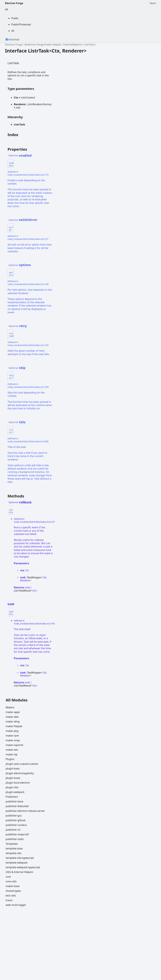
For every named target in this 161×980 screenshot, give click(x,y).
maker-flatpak (14, 726)
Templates (12, 844)
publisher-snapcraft (17, 834)
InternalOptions (73, 45)
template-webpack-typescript (23, 867)
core (8, 877)
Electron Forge (14, 3)
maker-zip (12, 754)
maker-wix (12, 750)
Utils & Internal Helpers (19, 872)
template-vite (14, 853)
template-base (14, 848)
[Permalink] (34, 156)
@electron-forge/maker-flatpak (43, 45)
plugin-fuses (13, 778)
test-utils (11, 895)
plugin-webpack (15, 792)
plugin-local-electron (18, 783)
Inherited (14, 40)
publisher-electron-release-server (25, 811)
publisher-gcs (14, 816)
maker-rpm (12, 736)
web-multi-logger (16, 905)
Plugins (10, 759)
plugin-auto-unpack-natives (22, 764)
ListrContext (28, 97)
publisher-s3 (13, 830)
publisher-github (16, 820)
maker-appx (13, 712)
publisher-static (15, 839)
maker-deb (12, 717)
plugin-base (13, 769)
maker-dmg (13, 721)
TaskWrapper (34, 577)
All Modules (17, 700)
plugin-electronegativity (20, 773)
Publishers (12, 797)
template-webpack (17, 863)
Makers (10, 707)
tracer (9, 900)
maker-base (13, 886)
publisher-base (14, 801)
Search (153, 3)
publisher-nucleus (16, 825)
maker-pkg (12, 731)
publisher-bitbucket (17, 806)
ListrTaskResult (22, 590)
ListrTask (89, 45)
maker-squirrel (14, 745)
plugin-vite (12, 787)
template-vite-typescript (20, 858)
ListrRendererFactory (39, 104)
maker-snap (13, 740)
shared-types (13, 891)
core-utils (11, 881)
